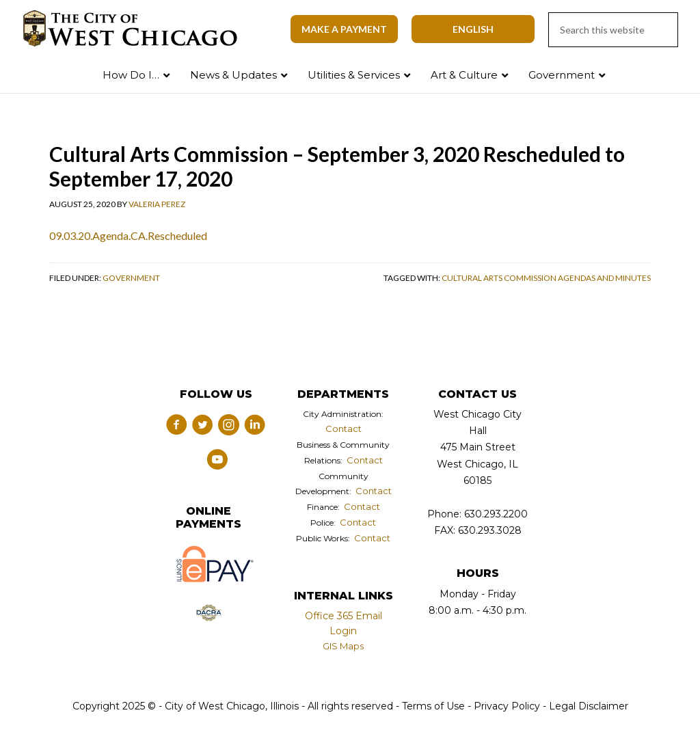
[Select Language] (473, 29)
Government (131, 278)
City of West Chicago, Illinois (138, 29)
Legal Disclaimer (589, 706)
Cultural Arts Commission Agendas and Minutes (546, 278)
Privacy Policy (507, 706)
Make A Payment (344, 29)
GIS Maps (343, 646)
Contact (344, 429)
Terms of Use (432, 706)
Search (661, 72)
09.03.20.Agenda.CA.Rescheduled (128, 235)
